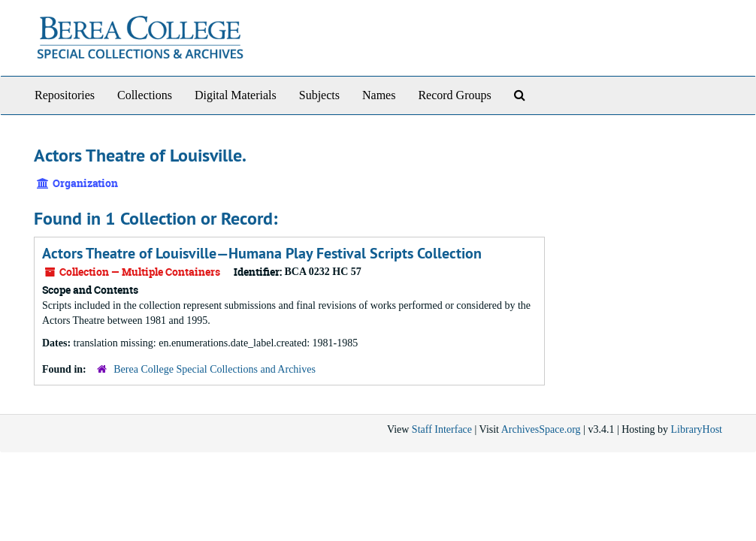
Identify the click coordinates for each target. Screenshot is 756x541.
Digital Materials (236, 95)
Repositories (65, 95)
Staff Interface (442, 429)
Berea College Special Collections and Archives (215, 369)
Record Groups (454, 95)
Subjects (319, 95)
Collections (145, 95)
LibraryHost (697, 429)
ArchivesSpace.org (541, 429)
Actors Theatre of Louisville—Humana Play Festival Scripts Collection (262, 253)
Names (379, 95)
